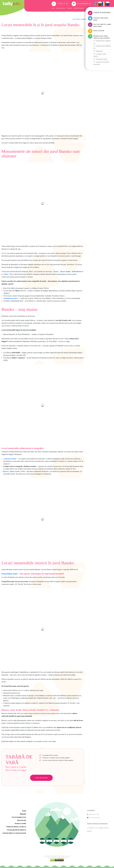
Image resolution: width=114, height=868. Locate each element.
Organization (99, 51)
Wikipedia (23, 814)
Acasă (53, 8)
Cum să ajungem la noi (19, 817)
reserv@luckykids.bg (81, 4)
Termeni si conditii (20, 824)
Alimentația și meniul (101, 59)
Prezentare (69, 8)
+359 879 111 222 (60, 4)
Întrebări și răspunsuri (79, 8)
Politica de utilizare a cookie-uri (16, 827)
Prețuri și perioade (61, 8)
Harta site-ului (22, 820)
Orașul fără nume (10, 574)
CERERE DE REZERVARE (102, 13)
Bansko (4, 253)
